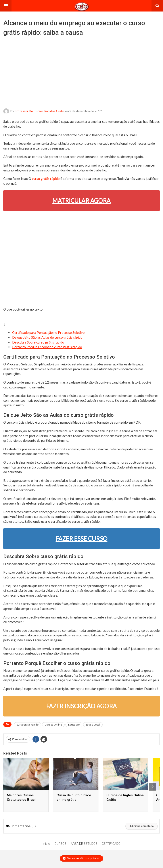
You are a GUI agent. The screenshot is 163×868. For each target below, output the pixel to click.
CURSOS (60, 844)
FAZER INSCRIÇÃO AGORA (81, 706)
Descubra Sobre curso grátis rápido (38, 342)
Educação (74, 725)
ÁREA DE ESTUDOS (84, 844)
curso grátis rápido (46, 179)
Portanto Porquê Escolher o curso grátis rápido (47, 347)
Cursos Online (53, 725)
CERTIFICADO (111, 844)
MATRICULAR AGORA (81, 201)
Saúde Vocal (93, 725)
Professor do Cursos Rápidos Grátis (40, 111)
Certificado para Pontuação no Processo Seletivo (48, 332)
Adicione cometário (142, 826)
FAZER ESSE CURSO (82, 539)
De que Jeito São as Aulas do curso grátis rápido (47, 337)
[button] (6, 6)
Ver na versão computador (81, 858)
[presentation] (152, 787)
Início (46, 844)
